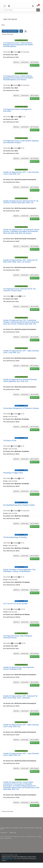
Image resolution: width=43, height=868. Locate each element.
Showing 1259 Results (7, 34)
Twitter (19, 833)
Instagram (21, 833)
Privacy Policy (32, 857)
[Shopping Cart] (38, 6)
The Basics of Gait (10, 441)
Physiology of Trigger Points (13, 473)
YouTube (25, 833)
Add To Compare (34, 62)
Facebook (17, 833)
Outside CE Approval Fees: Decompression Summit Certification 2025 (19, 668)
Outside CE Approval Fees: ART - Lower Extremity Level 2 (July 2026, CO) (21, 173)
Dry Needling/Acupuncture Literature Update (19, 505)
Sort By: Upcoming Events (10, 31)
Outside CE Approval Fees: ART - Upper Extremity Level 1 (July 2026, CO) (21, 352)
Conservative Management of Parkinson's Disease (21, 408)
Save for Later (25, 62)
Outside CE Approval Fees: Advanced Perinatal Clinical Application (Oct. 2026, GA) (20, 380)
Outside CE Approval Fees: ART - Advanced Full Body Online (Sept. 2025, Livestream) (20, 697)
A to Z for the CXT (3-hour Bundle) (15, 604)
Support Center (6, 857)
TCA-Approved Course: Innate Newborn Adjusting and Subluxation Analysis (21, 142)
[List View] (26, 31)
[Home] (9, 6)
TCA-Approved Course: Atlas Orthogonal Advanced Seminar (18, 637)
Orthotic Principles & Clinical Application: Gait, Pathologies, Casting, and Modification (19, 570)
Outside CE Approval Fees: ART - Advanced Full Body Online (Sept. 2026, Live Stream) (20, 261)
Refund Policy (8, 838)
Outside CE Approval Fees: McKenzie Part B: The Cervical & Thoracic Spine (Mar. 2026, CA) (21, 202)
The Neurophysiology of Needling (15, 537)
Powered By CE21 (7, 859)
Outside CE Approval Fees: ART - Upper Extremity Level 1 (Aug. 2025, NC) (21, 726)
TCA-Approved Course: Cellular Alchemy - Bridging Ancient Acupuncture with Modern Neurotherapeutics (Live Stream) (18, 78)
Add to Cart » (35, 65)
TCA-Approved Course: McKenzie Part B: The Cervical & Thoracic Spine (19, 290)
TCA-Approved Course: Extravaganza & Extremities (17, 110)
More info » (16, 62)
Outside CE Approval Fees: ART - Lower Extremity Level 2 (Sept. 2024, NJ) (21, 754)
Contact (9, 833)
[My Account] (33, 6)
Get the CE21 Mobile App (19, 857)
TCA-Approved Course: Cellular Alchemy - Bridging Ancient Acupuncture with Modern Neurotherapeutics (18, 45)
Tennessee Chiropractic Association (5, 822)
